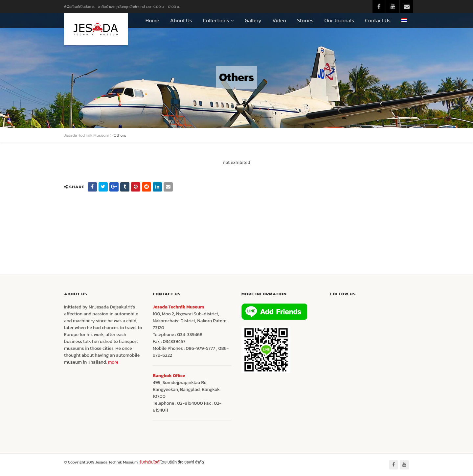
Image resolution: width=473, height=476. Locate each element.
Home (152, 20)
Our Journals (339, 20)
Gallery (253, 20)
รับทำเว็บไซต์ (150, 462)
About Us (181, 20)
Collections (216, 20)
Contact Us (378, 20)
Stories (305, 20)
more (113, 362)
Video (279, 20)
